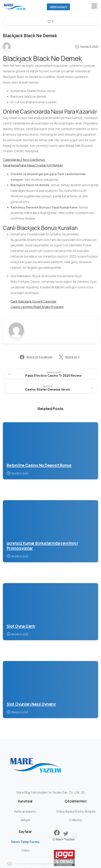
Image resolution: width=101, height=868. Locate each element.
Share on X (69, 357)
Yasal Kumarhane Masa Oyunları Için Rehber (33, 165)
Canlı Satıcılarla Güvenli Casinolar (34, 301)
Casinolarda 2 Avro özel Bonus (24, 160)
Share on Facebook (36, 357)
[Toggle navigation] (94, 7)
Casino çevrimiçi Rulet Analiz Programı (37, 307)
